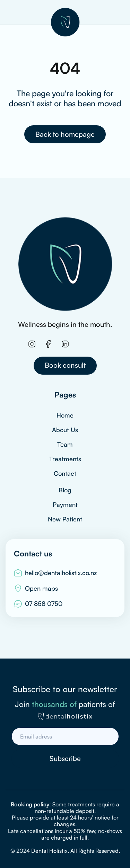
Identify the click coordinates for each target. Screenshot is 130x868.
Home (65, 415)
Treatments (65, 459)
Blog (65, 490)
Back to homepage (65, 134)
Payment (65, 504)
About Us (65, 430)
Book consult (65, 365)
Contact (65, 473)
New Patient (65, 519)
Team (65, 444)
